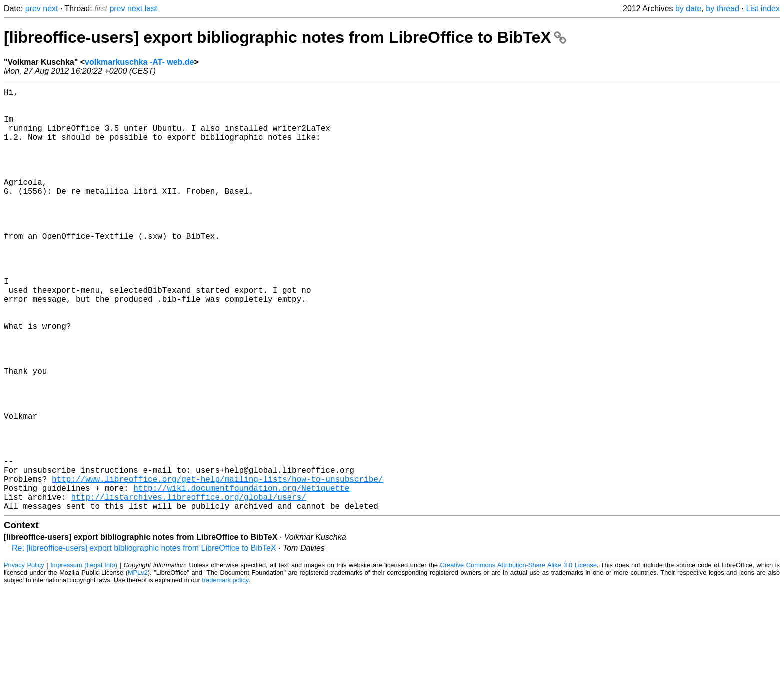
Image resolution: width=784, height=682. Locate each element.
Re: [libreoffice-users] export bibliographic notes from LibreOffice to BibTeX (144, 642)
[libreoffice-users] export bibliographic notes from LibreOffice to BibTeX (285, 37)
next (50, 8)
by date (688, 8)
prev (33, 8)
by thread (723, 8)
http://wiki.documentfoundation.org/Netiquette (241, 578)
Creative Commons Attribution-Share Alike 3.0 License (519, 659)
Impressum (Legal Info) (84, 659)
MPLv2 (138, 667)
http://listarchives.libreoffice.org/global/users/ (188, 589)
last (151, 8)
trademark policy (225, 674)
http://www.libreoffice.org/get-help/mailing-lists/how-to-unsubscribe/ (217, 567)
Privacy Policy (24, 659)
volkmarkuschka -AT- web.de (139, 62)
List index (763, 8)
